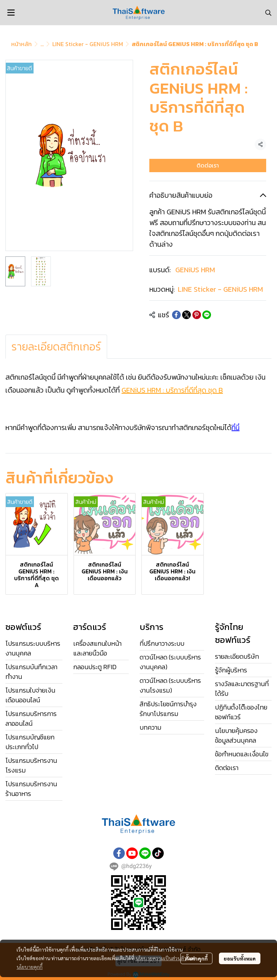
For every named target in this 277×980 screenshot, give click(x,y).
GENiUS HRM (195, 270)
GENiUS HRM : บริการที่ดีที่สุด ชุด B (172, 390)
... (42, 44)
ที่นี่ (236, 428)
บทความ (150, 727)
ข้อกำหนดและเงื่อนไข (242, 754)
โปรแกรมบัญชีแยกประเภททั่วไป (30, 742)
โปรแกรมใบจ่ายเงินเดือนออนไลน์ (30, 695)
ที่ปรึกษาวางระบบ (162, 643)
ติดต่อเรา (208, 165)
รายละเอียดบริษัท (237, 656)
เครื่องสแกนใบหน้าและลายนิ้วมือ (97, 648)
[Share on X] (186, 315)
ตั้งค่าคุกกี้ (196, 958)
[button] (268, 13)
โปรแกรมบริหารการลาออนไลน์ (31, 719)
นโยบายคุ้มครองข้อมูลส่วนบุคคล (236, 735)
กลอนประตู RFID (95, 667)
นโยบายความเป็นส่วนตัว (161, 958)
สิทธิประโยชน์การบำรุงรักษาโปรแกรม (168, 709)
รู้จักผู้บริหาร (231, 670)
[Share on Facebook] (176, 315)
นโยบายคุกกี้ (30, 967)
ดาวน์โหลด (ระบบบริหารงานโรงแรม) (170, 685)
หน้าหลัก (21, 44)
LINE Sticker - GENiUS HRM (88, 44)
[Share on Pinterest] (197, 315)
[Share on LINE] (207, 315)
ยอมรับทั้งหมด (240, 958)
